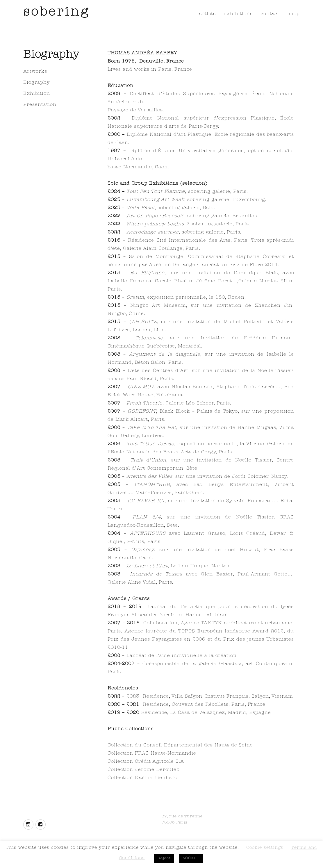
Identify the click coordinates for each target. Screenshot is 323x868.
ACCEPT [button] (191, 859)
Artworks (35, 72)
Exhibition (37, 94)
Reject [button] (164, 859)
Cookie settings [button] (265, 848)
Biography (36, 83)
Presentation (40, 105)
